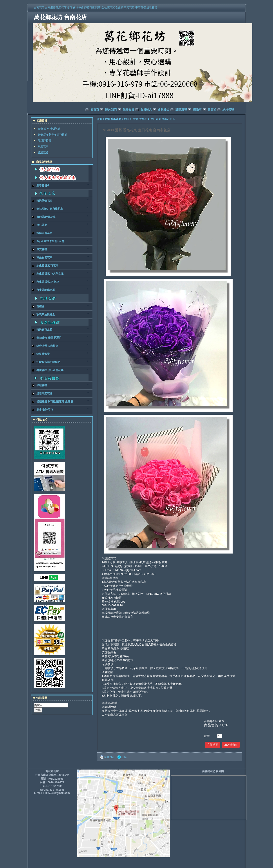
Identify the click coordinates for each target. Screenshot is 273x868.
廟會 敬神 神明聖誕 (49, 129)
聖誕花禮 (43, 152)
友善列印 (109, 757)
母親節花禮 (44, 141)
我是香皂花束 (113, 119)
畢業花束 (43, 146)
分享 (124, 757)
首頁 (100, 119)
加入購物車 (231, 745)
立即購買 (213, 745)
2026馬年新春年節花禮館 (53, 135)
